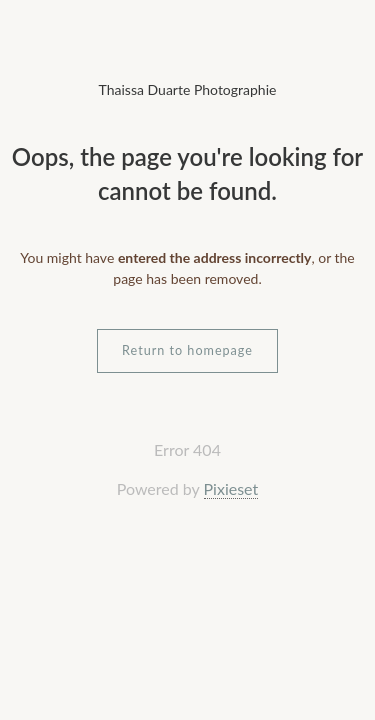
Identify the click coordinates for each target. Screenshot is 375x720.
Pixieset (231, 488)
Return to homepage (187, 350)
